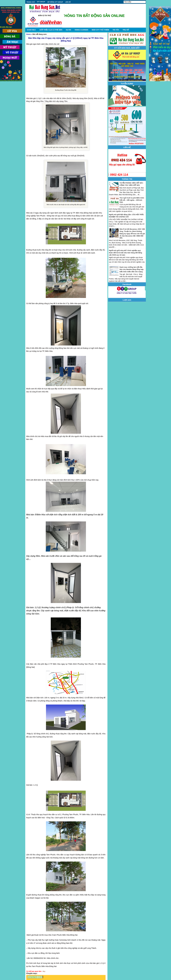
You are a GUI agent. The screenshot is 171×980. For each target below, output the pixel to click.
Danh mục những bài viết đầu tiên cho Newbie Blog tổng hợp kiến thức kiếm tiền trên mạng (132, 269)
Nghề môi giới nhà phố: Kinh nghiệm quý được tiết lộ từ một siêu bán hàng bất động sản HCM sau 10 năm (126, 253)
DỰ (68, 30)
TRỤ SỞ (126, 30)
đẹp (44, 971)
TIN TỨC (116, 30)
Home (29, 34)
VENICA (81, 30)
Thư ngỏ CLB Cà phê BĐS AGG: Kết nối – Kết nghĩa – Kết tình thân (132, 200)
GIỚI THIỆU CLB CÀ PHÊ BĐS (51, 30)
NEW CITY (100, 30)
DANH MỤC (31, 30)
